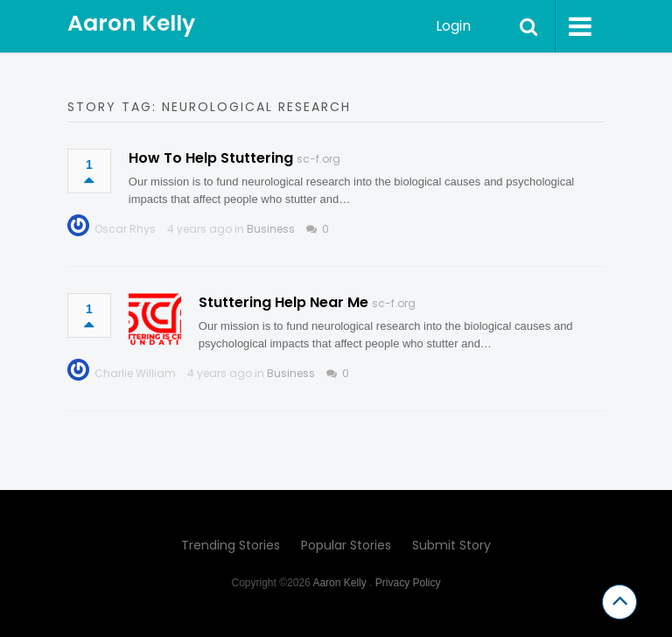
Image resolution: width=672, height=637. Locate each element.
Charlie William (135, 373)
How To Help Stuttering (211, 158)
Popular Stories (346, 545)
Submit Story (451, 545)
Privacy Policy (408, 583)
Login (453, 26)
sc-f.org (318, 159)
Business (271, 229)
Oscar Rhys (125, 229)
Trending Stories (231, 545)
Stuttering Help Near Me (283, 302)
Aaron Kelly (131, 23)
